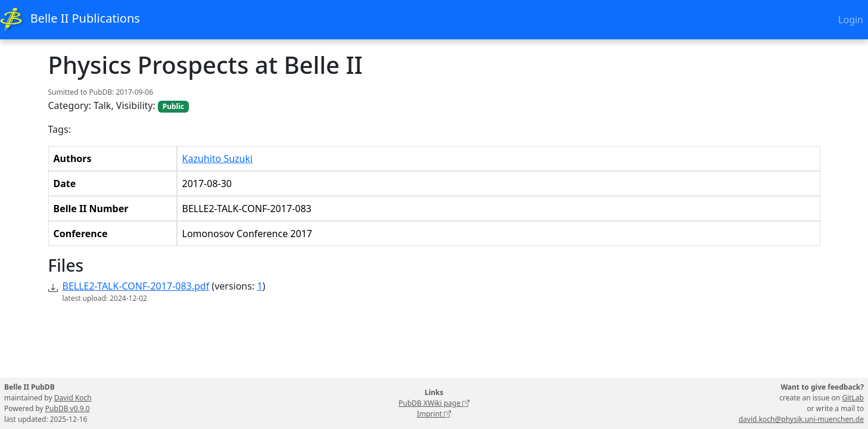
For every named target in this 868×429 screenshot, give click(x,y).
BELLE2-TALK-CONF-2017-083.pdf (136, 286)
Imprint (434, 414)
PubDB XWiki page (434, 403)
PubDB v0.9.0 (68, 408)
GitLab (853, 398)
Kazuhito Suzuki (218, 158)
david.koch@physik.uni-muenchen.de (801, 419)
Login (851, 20)
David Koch (73, 398)
